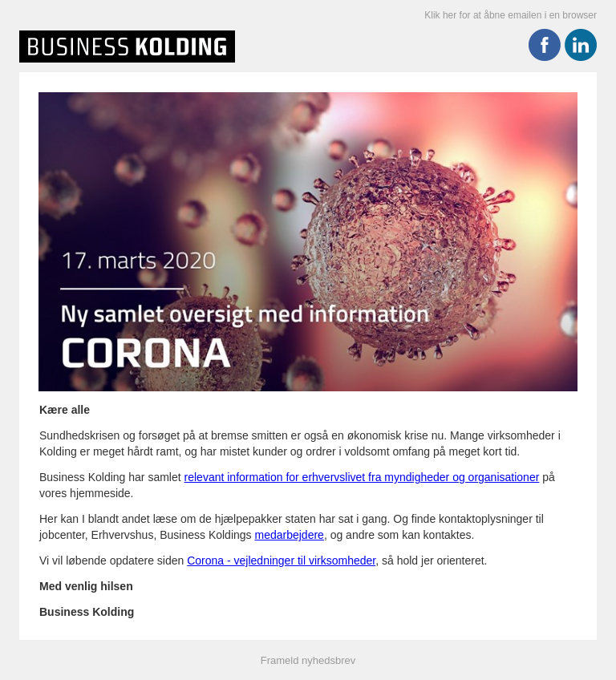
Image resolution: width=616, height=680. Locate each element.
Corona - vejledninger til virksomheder (281, 561)
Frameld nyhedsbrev (308, 660)
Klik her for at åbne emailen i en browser (511, 15)
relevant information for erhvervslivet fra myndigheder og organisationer (362, 477)
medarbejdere (289, 535)
